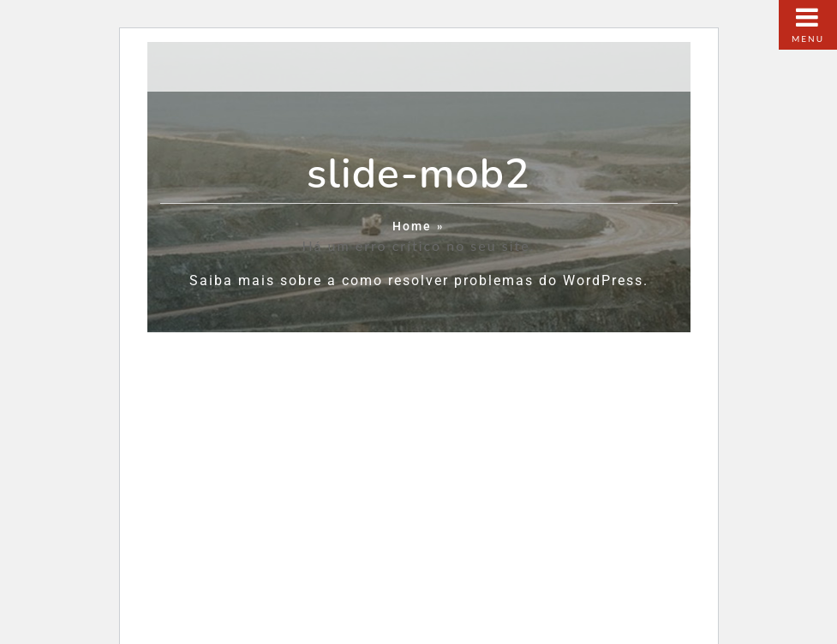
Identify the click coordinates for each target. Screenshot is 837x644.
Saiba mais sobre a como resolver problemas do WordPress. (419, 280)
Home (412, 227)
